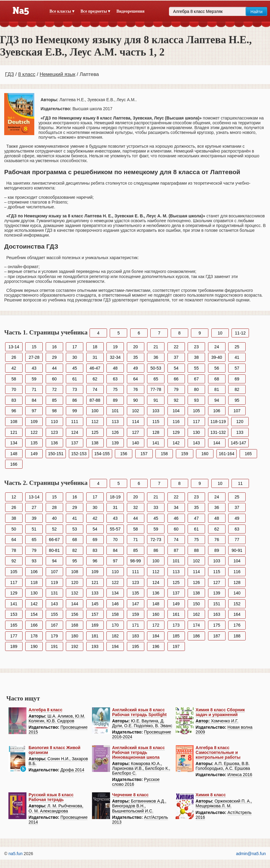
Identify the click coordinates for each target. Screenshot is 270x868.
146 (115, 604)
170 (115, 625)
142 (176, 443)
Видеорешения (130, 11)
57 (237, 368)
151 (217, 604)
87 (176, 550)
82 (237, 389)
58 (14, 379)
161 (176, 614)
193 (95, 646)
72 (54, 389)
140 (135, 443)
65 (156, 379)
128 (156, 432)
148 (14, 454)
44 (54, 368)
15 (34, 347)
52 (54, 529)
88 (196, 550)
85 (54, 400)
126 (115, 432)
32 (136, 507)
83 (14, 400)
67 (196, 379)
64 (136, 379)
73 (75, 389)
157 (144, 454)
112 (95, 422)
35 (136, 357)
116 (176, 422)
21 (156, 347)
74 (95, 389)
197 (176, 646)
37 (176, 357)
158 (164, 454)
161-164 (227, 454)
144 (217, 443)
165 (248, 454)
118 (34, 582)
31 (95, 357)
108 (14, 422)
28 (54, 507)
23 (196, 347)
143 (196, 443)
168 (75, 625)
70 (14, 389)
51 (34, 529)
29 (54, 357)
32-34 (115, 357)
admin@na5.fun (251, 854)
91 (156, 400)
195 (135, 646)
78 (14, 550)
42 (14, 368)
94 (217, 400)
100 (95, 411)
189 (14, 646)
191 (54, 646)
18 (95, 347)
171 (135, 625)
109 (34, 422)
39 (34, 518)
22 (176, 347)
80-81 (54, 550)
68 (217, 379)
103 (156, 411)
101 (115, 411)
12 (14, 497)
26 (14, 357)
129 (176, 432)
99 (75, 411)
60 (54, 379)
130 (196, 432)
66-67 (54, 540)
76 (136, 389)
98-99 (136, 561)
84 (34, 400)
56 (217, 368)
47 (196, 518)
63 (115, 379)
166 (14, 464)
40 (54, 518)
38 (196, 357)
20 (136, 347)
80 (196, 389)
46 (176, 518)
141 (156, 443)
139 (115, 443)
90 (136, 400)
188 (237, 636)
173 (176, 625)
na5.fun (15, 854)
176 (237, 625)
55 (196, 368)
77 (237, 540)
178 (34, 636)
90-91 (237, 550)
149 (34, 454)
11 (240, 483)
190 (34, 646)
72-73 (156, 540)
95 (237, 400)
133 (240, 432)
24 (217, 347)
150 (196, 604)
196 (156, 646)
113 (115, 422)
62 (95, 379)
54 (176, 368)
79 (176, 389)
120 (240, 422)
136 (54, 443)
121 (14, 432)
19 (115, 347)
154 (34, 614)
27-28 (34, 357)
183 (135, 636)
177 (14, 636)
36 (156, 357)
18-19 (115, 497)
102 (135, 411)
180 (75, 636)
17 (75, 347)
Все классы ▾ (62, 11)
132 (75, 593)
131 (54, 593)
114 (135, 422)
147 (135, 604)
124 (75, 432)
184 (156, 636)
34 (176, 507)
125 (95, 432)
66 (176, 379)
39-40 (217, 357)
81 (217, 389)
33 (156, 507)
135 (34, 443)
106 (217, 411)
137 (75, 443)
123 (54, 432)
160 (205, 454)
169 (95, 625)
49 (136, 368)
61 (75, 379)
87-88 (95, 400)
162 (196, 614)
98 (54, 411)
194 (115, 646)
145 (95, 604)
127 (135, 432)
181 (95, 636)
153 (14, 614)
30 (75, 357)
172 (156, 625)
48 (115, 368)
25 (237, 347)
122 (34, 432)
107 (237, 411)
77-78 (156, 389)
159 (184, 454)
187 (217, 636)
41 (237, 357)
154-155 (102, 454)
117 (196, 422)
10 (220, 333)
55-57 (115, 529)
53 (75, 529)
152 (237, 604)
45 (75, 368)
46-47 (95, 368)
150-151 (56, 454)
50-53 (156, 368)
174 (196, 625)
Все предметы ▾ (95, 11)
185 (176, 636)
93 (196, 400)
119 (54, 582)
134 (14, 443)
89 (115, 400)
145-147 (238, 443)
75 (115, 389)
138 (95, 443)
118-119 (218, 422)
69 (237, 379)
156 (124, 454)
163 (217, 614)
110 (54, 422)
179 (54, 636)
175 (217, 625)
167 (54, 625)
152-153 (79, 454)
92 (176, 400)
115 (156, 422)
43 (34, 368)
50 (14, 529)
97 (34, 411)
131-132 (218, 432)
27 (34, 507)
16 (54, 347)
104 (176, 411)
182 (115, 636)
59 (34, 379)
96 (14, 411)
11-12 (240, 333)
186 (196, 636)
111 (75, 422)
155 (54, 614)
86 (75, 400)
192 (75, 646)
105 (196, 411)
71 (34, 389)
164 (237, 614)
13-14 (14, 347)
